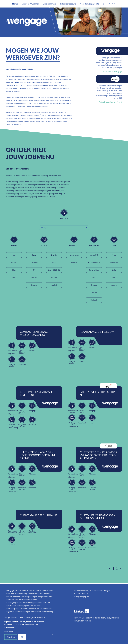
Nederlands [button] (114, 262)
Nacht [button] (14, 255)
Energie (54, 255)
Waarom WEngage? (30, 4)
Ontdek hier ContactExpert (110, 102)
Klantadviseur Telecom (97, 332)
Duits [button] (114, 270)
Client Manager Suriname (38, 515)
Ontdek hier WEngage (113, 71)
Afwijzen (11, 637)
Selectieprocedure (68, 4)
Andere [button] (114, 285)
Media (54, 262)
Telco (34, 255)
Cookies (85, 618)
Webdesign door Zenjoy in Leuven (105, 618)
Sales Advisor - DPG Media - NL (98, 393)
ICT (34, 270)
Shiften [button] (14, 270)
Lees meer (9, 632)
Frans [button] (114, 255)
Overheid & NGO (54, 270)
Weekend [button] (14, 262)
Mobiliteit (54, 285)
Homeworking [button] (74, 255)
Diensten (34, 285)
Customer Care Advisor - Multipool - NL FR (97, 517)
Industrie (54, 277)
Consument (34, 262)
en (109, 4)
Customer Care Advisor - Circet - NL (37, 393)
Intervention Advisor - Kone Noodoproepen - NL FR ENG (38, 455)
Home (15, 4)
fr (112, 4)
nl (115, 4)
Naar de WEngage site (89, 4)
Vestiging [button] (74, 262)
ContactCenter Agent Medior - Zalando (36, 333)
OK (22, 637)
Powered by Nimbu (82, 621)
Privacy (77, 618)
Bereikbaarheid (50, 4)
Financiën (34, 277)
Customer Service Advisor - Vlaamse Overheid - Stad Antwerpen (99, 455)
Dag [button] (14, 277)
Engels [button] (114, 277)
